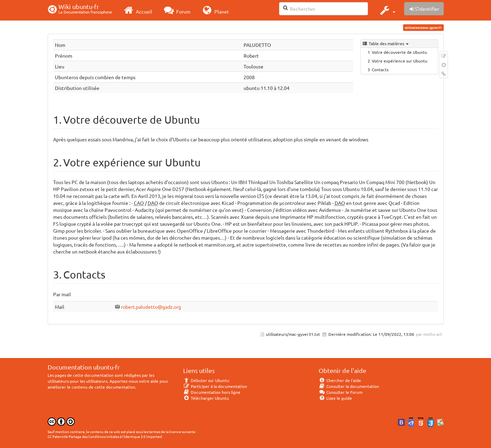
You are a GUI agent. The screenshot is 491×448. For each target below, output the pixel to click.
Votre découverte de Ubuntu (399, 52)
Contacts (380, 69)
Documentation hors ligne (212, 392)
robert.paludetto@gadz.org (151, 307)
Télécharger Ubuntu (206, 398)
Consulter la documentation (349, 386)
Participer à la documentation (215, 386)
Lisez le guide (335, 398)
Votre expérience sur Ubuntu (400, 61)
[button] (387, 10)
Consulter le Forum (341, 392)
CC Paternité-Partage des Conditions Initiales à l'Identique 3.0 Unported (105, 436)
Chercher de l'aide (340, 380)
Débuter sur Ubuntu (206, 380)
